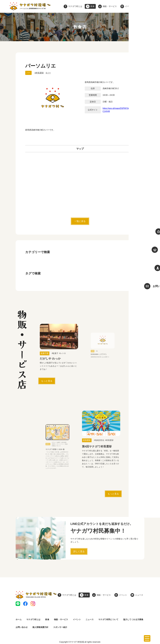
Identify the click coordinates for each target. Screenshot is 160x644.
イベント (77, 619)
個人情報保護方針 (40, 627)
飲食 (47, 619)
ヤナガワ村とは (33, 619)
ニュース (90, 619)
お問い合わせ (22, 627)
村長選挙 (40, 73)
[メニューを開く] (147, 638)
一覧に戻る (80, 221)
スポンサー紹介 (60, 627)
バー (28, 73)
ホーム (19, 619)
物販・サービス (61, 619)
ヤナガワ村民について (108, 619)
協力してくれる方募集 (133, 619)
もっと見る (47, 381)
